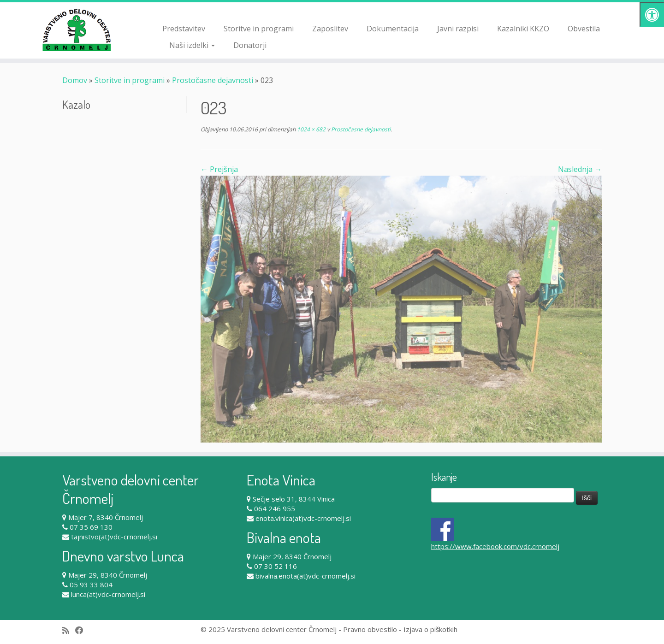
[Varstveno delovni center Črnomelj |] (77, 30)
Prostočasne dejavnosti (213, 80)
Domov (75, 80)
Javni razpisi (458, 29)
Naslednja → (580, 169)
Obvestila (584, 29)
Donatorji (250, 45)
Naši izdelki (192, 45)
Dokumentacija (393, 29)
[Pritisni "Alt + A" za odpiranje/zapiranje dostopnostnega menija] (652, 15)
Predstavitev (184, 29)
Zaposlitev (330, 29)
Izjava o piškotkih (430, 629)
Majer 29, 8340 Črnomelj (108, 575)
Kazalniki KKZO (523, 29)
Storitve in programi (259, 29)
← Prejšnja (219, 169)
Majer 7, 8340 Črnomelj (106, 517)
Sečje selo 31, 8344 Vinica (294, 499)
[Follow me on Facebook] (82, 630)
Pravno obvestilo (370, 629)
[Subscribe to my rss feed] (69, 630)
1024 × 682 (311, 129)
